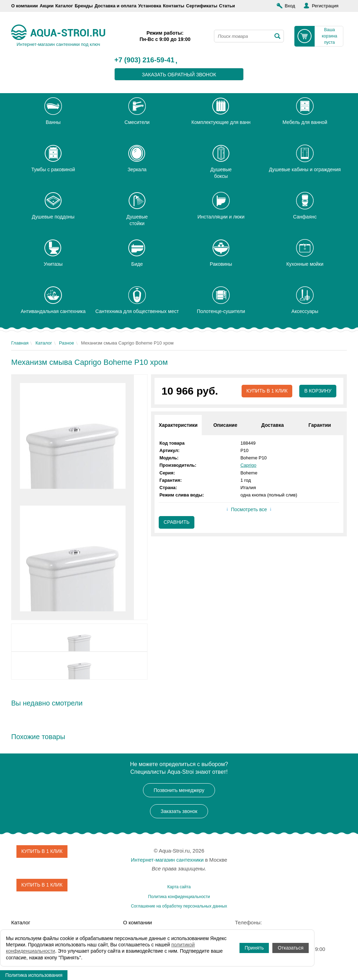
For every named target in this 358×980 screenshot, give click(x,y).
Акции (46, 6)
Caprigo (249, 465)
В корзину (318, 391)
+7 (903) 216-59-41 (144, 60)
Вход (290, 6)
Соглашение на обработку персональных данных (179, 906)
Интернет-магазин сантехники (167, 860)
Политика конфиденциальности (179, 897)
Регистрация (325, 6)
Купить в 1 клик (266, 391)
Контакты (174, 6)
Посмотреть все (249, 510)
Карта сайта (179, 887)
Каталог (64, 6)
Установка (150, 6)
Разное (67, 343)
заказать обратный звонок (179, 75)
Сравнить (177, 523)
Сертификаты (202, 6)
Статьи (227, 6)
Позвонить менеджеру (179, 790)
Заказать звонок (179, 811)
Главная (20, 343)
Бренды (84, 6)
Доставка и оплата (115, 6)
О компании (24, 6)
